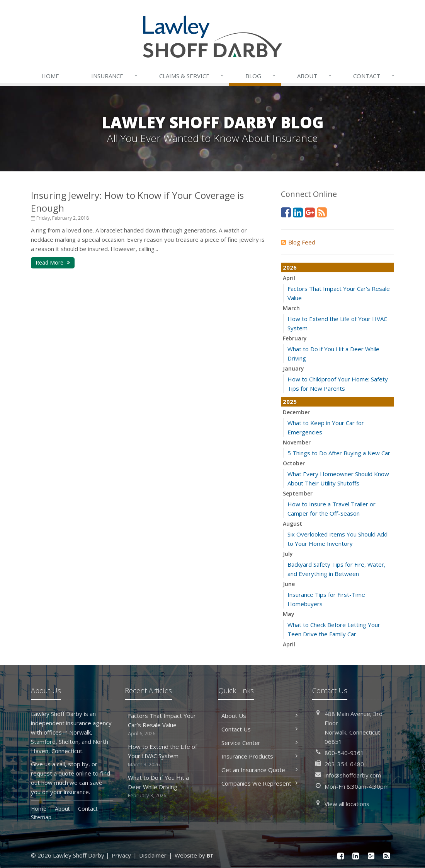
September (298, 493)
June (289, 584)
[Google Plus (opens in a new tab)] (310, 212)
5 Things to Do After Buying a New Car (339, 453)
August (292, 524)
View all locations (347, 804)
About (315, 76)
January (293, 368)
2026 (290, 267)
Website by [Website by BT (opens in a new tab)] (194, 855)
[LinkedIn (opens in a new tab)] (298, 212)
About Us (259, 716)
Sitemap (41, 817)
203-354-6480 (344, 764)
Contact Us (259, 729)
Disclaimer (153, 855)
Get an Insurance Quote (259, 770)
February (295, 338)
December (296, 412)
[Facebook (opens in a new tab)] (286, 212)
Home (50, 76)
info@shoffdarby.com (353, 775)
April (289, 278)
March (291, 308)
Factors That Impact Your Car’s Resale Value (166, 725)
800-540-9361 (344, 753)
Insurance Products (259, 756)
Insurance (115, 76)
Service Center (259, 743)
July (288, 554)
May (289, 614)
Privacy (121, 855)
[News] (322, 212)
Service (192, 76)
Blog (261, 76)
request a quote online (61, 773)
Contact (374, 76)
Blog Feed (298, 242)
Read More (53, 262)
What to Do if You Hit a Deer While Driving (166, 787)
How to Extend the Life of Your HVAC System (166, 756)
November (297, 442)
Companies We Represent (259, 783)
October (294, 463)
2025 (290, 402)
